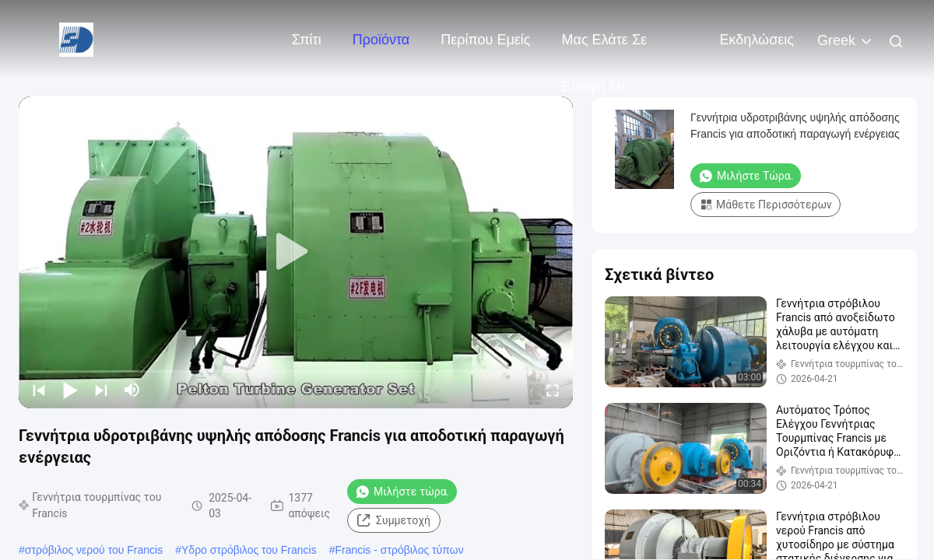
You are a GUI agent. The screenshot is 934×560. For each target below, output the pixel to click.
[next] (101, 390)
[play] (296, 252)
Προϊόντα (381, 40)
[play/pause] (70, 390)
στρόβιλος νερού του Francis (94, 550)
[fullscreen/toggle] (553, 390)
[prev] (39, 390)
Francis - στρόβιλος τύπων (399, 550)
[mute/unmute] (132, 390)
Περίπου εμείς (485, 40)
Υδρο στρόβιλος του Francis (249, 550)
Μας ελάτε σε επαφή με (605, 47)
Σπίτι (307, 40)
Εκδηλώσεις (757, 40)
